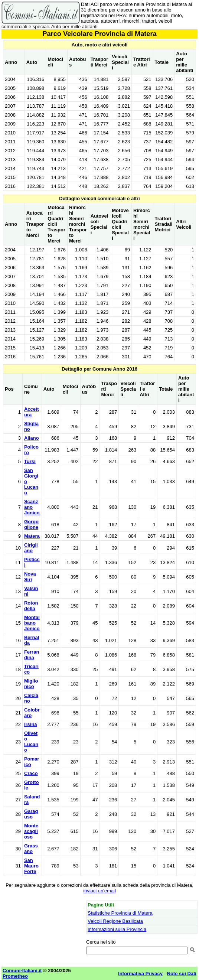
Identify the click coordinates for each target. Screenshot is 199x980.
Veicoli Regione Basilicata (115, 921)
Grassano (31, 849)
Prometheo (15, 976)
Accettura (32, 412)
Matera (32, 536)
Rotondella (31, 606)
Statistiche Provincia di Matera (120, 913)
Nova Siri (30, 577)
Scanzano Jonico (32, 507)
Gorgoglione (31, 524)
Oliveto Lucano (31, 742)
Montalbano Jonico (32, 623)
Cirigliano (31, 548)
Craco (31, 773)
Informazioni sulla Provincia (117, 929)
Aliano (32, 438)
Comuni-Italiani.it (22, 971)
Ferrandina (32, 655)
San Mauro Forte (31, 866)
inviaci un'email (99, 891)
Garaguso (31, 814)
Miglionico (31, 684)
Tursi (30, 461)
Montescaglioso (31, 831)
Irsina (31, 724)
